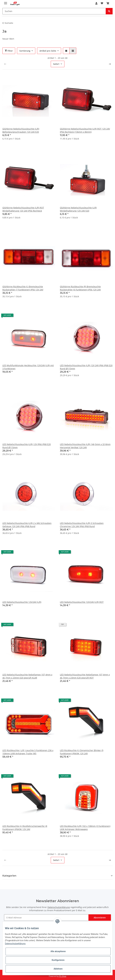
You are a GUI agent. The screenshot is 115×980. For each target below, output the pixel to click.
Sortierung (25, 51)
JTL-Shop (63, 976)
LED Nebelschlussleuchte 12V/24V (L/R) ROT (82, 602)
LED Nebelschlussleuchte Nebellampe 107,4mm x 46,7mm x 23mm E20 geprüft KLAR (27, 676)
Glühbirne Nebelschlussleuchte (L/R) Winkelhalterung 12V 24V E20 (78, 209)
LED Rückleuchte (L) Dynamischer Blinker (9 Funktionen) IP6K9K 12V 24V (82, 752)
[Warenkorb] (108, 3)
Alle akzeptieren (58, 951)
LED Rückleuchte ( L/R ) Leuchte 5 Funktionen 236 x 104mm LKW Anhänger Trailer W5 (28, 752)
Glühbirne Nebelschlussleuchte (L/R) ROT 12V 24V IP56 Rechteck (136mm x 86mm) (85, 130)
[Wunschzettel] (102, 3)
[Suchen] (54, 11)
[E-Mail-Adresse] (46, 918)
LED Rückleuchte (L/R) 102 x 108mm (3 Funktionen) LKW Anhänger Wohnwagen (85, 828)
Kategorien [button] (9, 876)
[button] (96, 3)
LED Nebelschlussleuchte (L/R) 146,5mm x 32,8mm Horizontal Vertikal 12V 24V (85, 446)
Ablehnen (58, 969)
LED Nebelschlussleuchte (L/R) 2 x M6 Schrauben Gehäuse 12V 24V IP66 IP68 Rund (27, 525)
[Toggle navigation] (6, 2)
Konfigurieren (58, 960)
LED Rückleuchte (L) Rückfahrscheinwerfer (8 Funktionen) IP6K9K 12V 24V (25, 828)
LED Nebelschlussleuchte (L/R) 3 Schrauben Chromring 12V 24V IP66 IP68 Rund (82, 525)
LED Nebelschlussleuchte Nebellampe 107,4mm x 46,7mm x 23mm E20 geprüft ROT (85, 676)
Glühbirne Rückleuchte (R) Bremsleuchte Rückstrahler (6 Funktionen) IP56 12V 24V (80, 288)
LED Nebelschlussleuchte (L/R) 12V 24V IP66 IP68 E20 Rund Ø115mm (86, 367)
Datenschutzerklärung (59, 907)
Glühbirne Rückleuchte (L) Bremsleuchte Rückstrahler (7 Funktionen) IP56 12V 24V (23, 288)
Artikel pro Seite (48, 51)
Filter (9, 51)
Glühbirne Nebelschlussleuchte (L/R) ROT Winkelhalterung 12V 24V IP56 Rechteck (23, 209)
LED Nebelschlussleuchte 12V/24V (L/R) (22, 602)
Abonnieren (100, 918)
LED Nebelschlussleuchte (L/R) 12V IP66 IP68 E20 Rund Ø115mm (27, 446)
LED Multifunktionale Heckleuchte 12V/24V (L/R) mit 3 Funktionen (28, 367)
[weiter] (110, 64)
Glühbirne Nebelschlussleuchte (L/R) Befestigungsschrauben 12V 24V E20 (21, 130)
